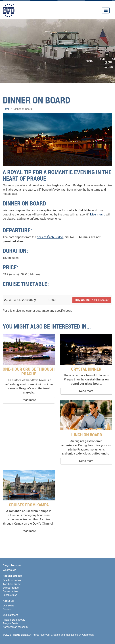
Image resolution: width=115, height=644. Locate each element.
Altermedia (88, 635)
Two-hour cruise (12, 584)
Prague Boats (10, 623)
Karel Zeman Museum (15, 627)
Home (6, 109)
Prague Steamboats (14, 620)
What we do (9, 570)
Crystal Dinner (86, 369)
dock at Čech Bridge (50, 237)
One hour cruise (12, 580)
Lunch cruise (10, 595)
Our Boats (8, 606)
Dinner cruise (10, 591)
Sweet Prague (11, 588)
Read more (29, 400)
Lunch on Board (86, 435)
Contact (7, 609)
